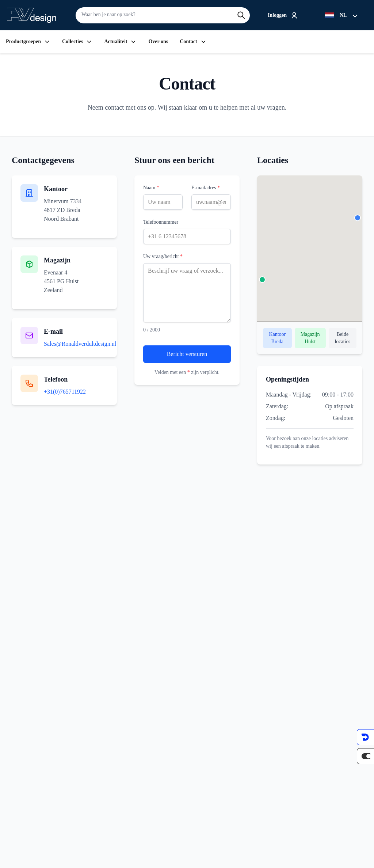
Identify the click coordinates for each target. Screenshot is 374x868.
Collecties (77, 42)
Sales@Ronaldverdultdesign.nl (80, 344)
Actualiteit (120, 42)
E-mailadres (206, 188)
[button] (358, 218)
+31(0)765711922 (65, 392)
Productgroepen (28, 42)
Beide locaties (342, 338)
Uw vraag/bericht (163, 256)
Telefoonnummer (161, 222)
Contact (193, 42)
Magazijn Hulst (310, 338)
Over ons (158, 42)
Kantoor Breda (277, 338)
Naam (151, 188)
